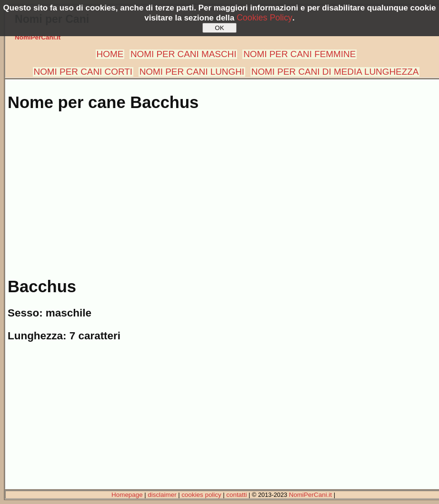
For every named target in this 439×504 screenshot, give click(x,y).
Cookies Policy (264, 18)
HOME (110, 54)
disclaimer (162, 495)
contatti (236, 495)
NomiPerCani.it (38, 37)
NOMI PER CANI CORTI (83, 72)
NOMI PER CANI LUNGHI (192, 72)
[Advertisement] (221, 189)
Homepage (127, 495)
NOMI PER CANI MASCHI (184, 54)
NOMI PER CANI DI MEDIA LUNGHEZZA (335, 72)
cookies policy (201, 495)
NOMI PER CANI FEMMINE (299, 54)
